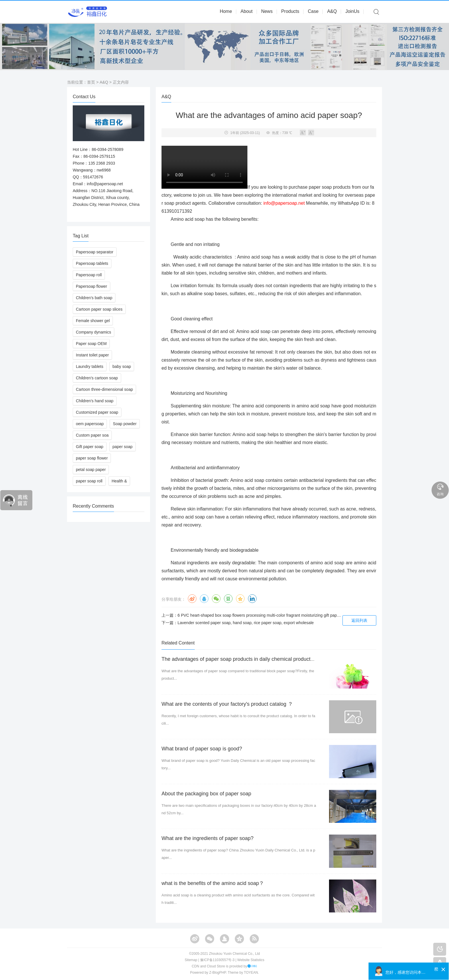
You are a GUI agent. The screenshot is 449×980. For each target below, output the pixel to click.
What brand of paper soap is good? (202, 749)
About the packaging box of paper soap (206, 794)
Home (226, 11)
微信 (216, 599)
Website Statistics (251, 960)
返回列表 (359, 620)
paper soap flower (92, 458)
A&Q (332, 11)
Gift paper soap (90, 447)
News (267, 11)
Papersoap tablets (92, 263)
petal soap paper (91, 470)
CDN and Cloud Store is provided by (225, 966)
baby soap (122, 366)
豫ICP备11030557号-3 (217, 960)
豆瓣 (228, 599)
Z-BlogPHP (217, 973)
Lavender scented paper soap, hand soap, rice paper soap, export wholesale (246, 623)
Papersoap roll (89, 275)
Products (290, 11)
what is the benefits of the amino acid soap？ (213, 883)
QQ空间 (240, 599)
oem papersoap (90, 424)
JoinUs (352, 11)
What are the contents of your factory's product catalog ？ (227, 704)
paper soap (123, 447)
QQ (204, 599)
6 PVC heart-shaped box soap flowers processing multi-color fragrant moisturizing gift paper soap (264, 615)
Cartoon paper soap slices (99, 309)
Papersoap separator (95, 252)
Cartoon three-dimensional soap (104, 389)
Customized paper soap (97, 412)
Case (313, 11)
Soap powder (125, 424)
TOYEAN (251, 973)
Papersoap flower (91, 286)
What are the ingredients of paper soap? (207, 838)
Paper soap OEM (91, 344)
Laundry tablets (90, 366)
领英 (252, 599)
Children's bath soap (94, 298)
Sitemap (191, 960)
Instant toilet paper (92, 355)
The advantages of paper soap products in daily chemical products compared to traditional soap (270, 659)
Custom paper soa (92, 435)
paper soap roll (89, 481)
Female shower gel (93, 321)
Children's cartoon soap (97, 378)
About (247, 11)
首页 (91, 82)
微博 (192, 599)
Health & (119, 481)
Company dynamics (93, 332)
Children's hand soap (95, 401)
